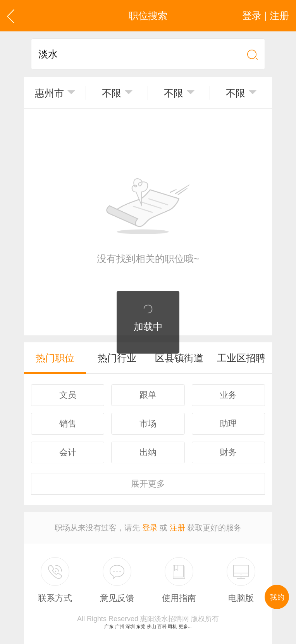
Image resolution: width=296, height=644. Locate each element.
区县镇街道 (179, 358)
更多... (185, 627)
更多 (148, 484)
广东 (109, 627)
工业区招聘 (241, 358)
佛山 (151, 627)
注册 (177, 528)
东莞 (141, 627)
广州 (120, 627)
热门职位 (55, 358)
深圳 (130, 627)
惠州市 (49, 93)
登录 (150, 528)
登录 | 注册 (266, 16)
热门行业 (117, 358)
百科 (162, 627)
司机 (172, 627)
